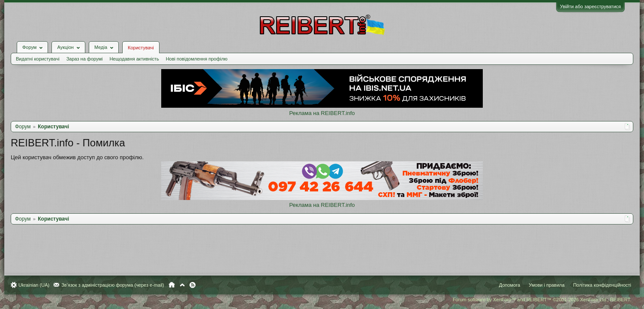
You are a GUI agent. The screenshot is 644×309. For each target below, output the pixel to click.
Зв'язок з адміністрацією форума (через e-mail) (117, 285)
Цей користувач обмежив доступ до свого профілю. (81, 151)
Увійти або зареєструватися (586, 6)
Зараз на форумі (89, 52)
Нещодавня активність (138, 52)
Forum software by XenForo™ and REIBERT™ (538, 300)
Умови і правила (542, 285)
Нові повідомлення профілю (201, 52)
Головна (176, 285)
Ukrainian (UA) (38, 285)
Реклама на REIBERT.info (322, 107)
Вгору (187, 285)
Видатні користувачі (42, 52)
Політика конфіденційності (598, 285)
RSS (197, 285)
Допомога (505, 285)
